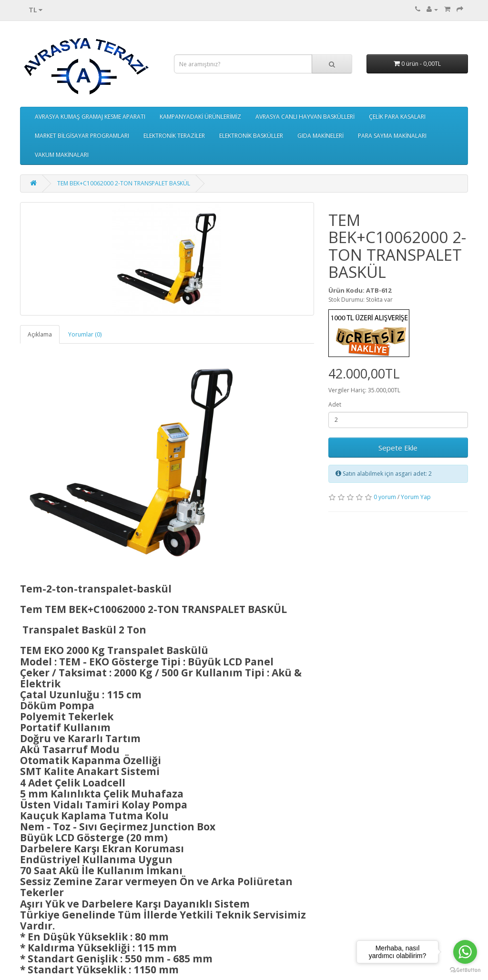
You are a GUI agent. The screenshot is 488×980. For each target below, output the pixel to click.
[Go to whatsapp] (465, 952)
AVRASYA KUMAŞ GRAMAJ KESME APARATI (90, 117)
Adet (335, 404)
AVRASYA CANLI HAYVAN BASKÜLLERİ (305, 117)
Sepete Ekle (398, 448)
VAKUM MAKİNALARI (62, 155)
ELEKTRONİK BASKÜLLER (251, 136)
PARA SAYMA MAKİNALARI (392, 136)
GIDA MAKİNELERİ (320, 136)
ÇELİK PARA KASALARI (397, 117)
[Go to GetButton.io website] (465, 970)
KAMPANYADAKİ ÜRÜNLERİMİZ (200, 117)
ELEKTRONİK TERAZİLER (174, 136)
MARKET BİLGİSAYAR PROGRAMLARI (82, 136)
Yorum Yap (416, 497)
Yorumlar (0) (85, 334)
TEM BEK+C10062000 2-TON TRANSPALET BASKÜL (124, 183)
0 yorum (385, 497)
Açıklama (40, 334)
